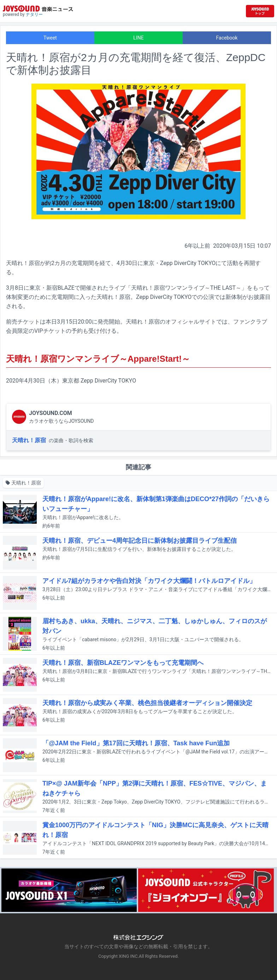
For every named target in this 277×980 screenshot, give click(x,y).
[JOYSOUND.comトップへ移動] (260, 11)
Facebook (227, 38)
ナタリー (34, 14)
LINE (138, 38)
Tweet (50, 38)
